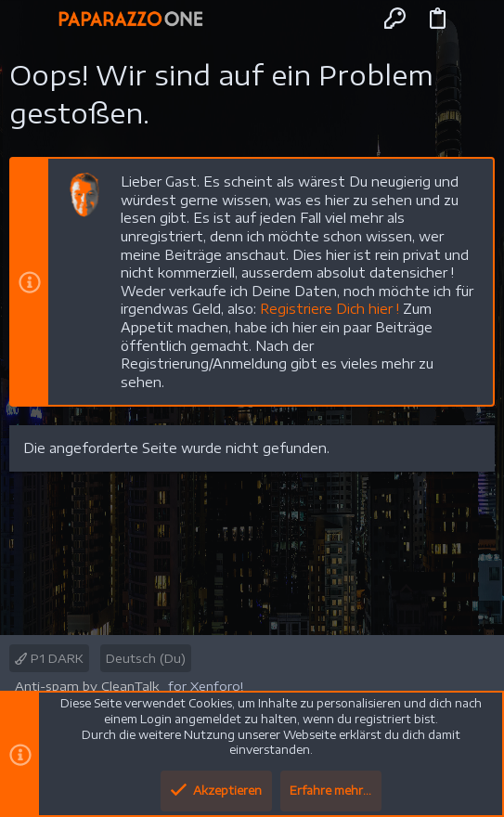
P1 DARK (49, 658)
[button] (31, 19)
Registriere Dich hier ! (330, 309)
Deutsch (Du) (146, 658)
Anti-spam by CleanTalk (87, 686)
